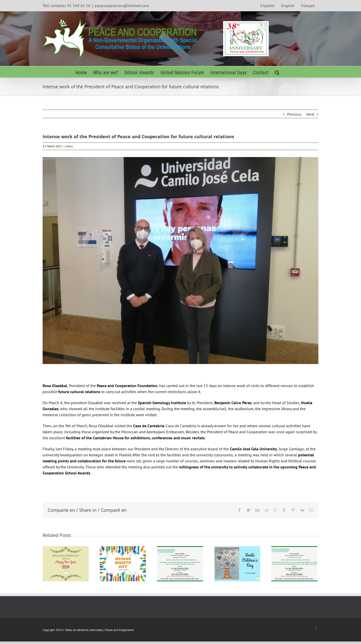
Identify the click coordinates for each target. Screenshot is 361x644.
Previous (294, 114)
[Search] (277, 72)
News (69, 146)
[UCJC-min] (180, 261)
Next (310, 114)
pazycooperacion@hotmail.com (122, 6)
